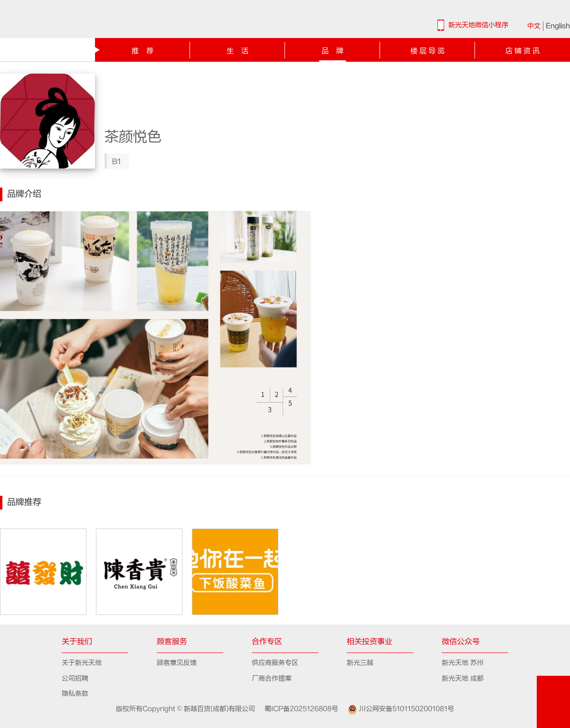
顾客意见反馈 (177, 663)
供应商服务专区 (275, 663)
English (558, 26)
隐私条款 (75, 694)
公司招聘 (75, 678)
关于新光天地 (82, 663)
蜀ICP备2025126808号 (298, 709)
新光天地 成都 (463, 678)
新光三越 (360, 663)
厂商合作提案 (272, 678)
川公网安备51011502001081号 (397, 709)
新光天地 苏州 (463, 663)
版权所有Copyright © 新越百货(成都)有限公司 (187, 709)
